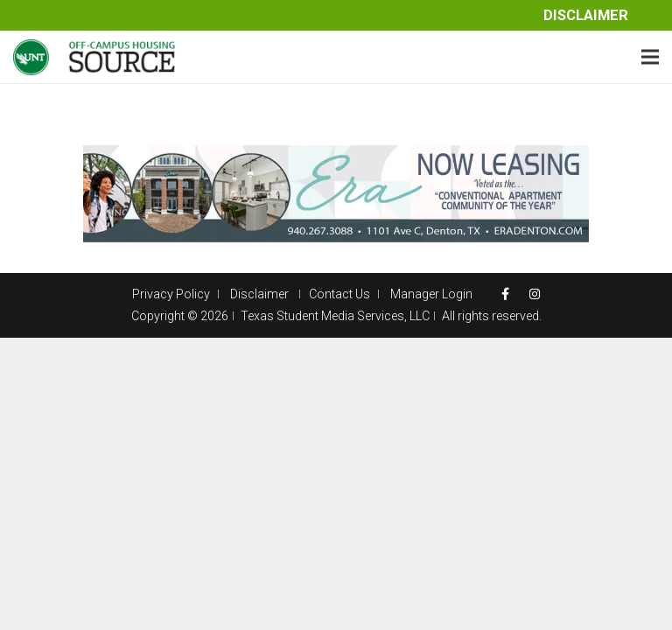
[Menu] (650, 57)
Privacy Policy (171, 294)
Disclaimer (586, 15)
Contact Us (339, 294)
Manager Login (431, 294)
